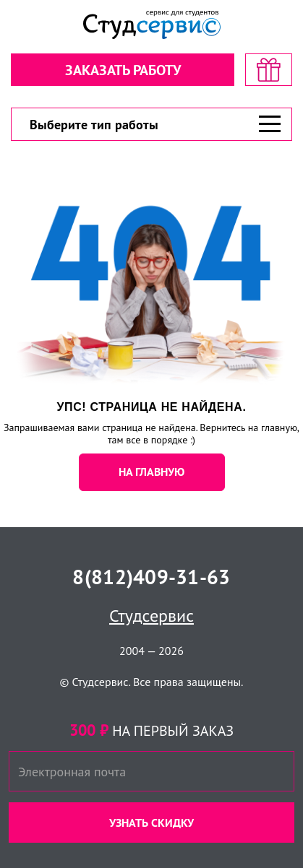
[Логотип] (152, 25)
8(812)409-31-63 (151, 577)
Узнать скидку (151, 823)
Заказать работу (123, 70)
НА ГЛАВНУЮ (151, 472)
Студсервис (151, 616)
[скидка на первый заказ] (269, 70)
